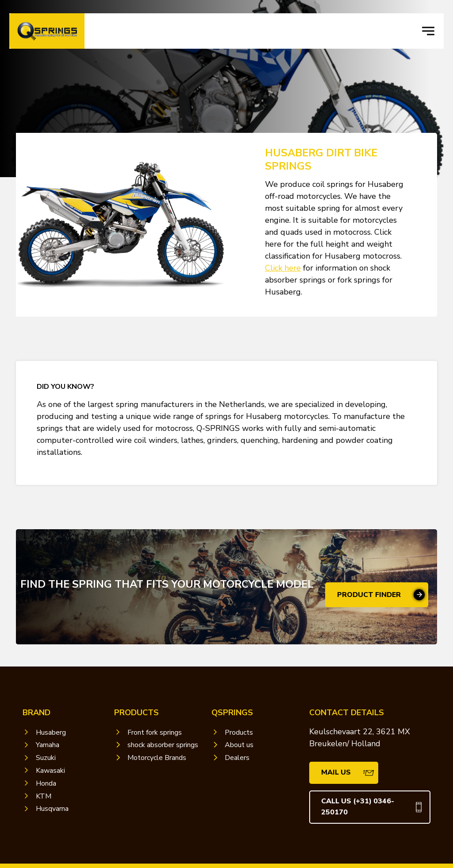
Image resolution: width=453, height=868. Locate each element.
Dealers (237, 758)
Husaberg (51, 732)
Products (239, 732)
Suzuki (46, 758)
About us (239, 745)
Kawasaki (50, 771)
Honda (46, 783)
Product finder (369, 595)
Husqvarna (52, 809)
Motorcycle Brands (157, 758)
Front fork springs (155, 732)
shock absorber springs (163, 745)
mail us (336, 772)
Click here (283, 268)
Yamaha (48, 745)
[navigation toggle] (428, 31)
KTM (44, 796)
